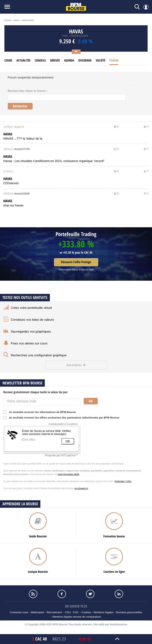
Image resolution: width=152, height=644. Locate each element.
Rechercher (20, 106)
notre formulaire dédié (68, 474)
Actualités (23, 61)
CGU (68, 612)
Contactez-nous (19, 612)
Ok (91, 401)
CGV (76, 612)
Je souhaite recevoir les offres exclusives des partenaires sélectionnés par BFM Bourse (63, 418)
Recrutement (54, 612)
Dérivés (55, 61)
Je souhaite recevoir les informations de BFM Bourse (41, 412)
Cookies (86, 612)
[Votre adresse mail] (42, 402)
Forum (114, 61)
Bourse (8, 20)
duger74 (19, 127)
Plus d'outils (76, 365)
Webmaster (37, 612)
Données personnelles (129, 612)
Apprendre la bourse (20, 504)
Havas (16, 20)
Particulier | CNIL (123, 481)
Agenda (69, 61)
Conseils (40, 61)
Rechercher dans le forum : (28, 91)
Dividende (85, 61)
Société (100, 61)
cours (8, 61)
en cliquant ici (82, 488)
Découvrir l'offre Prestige (76, 262)
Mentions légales (103, 612)
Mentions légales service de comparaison (77, 617)
